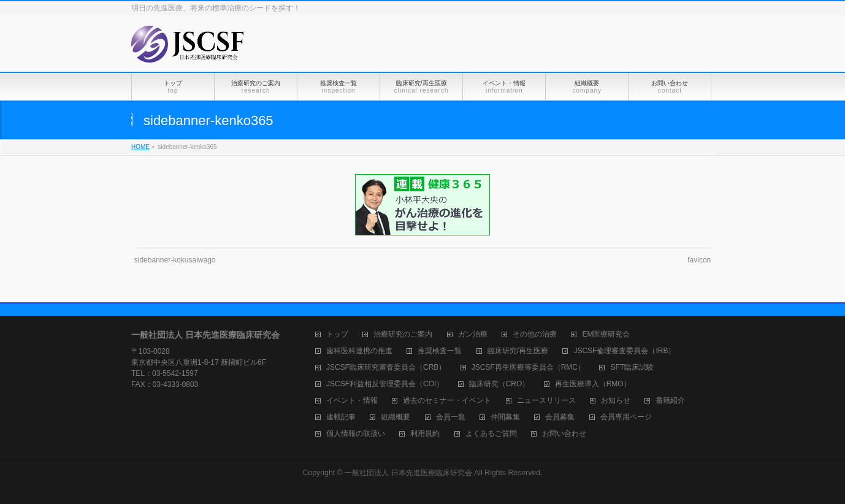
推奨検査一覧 (440, 351)
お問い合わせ (564, 434)
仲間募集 (505, 417)
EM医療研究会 (606, 334)
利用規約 (425, 434)
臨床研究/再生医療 (518, 351)
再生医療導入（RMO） (593, 384)
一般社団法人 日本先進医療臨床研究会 (408, 473)
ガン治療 (473, 334)
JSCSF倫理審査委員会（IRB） (624, 351)
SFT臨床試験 (632, 368)
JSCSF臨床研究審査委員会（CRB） (386, 368)
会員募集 (560, 417)
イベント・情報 (352, 401)
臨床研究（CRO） (499, 384)
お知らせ (616, 401)
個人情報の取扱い (356, 434)
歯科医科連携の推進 (359, 351)
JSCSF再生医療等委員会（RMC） (528, 368)
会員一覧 (451, 417)
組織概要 (396, 417)
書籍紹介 (670, 401)
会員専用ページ (626, 417)
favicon (699, 260)
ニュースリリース (546, 401)
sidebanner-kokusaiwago (175, 260)
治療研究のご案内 (403, 334)
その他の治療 (535, 334)
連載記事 (341, 417)
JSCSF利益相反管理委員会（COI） (385, 384)
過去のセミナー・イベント (447, 401)
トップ (337, 334)
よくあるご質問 (491, 434)
